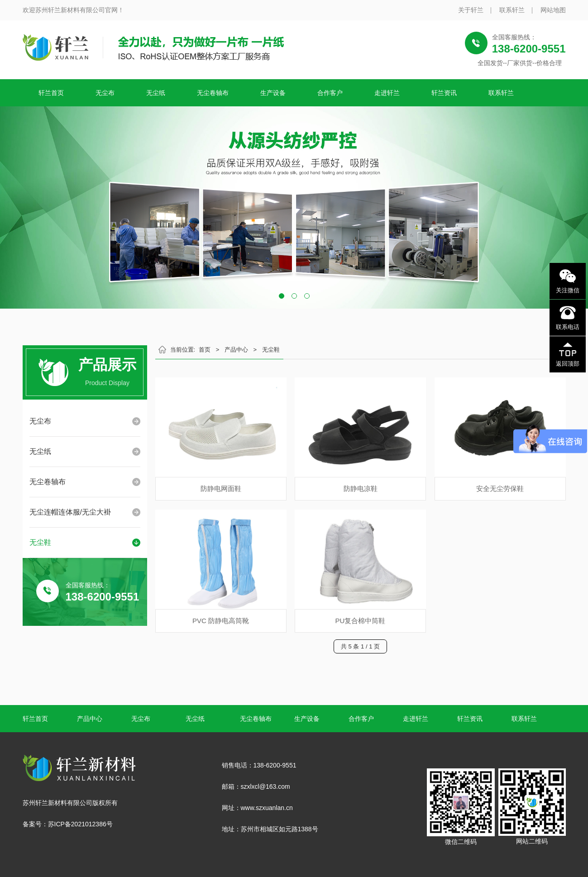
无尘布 (105, 93)
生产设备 (273, 93)
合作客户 (330, 93)
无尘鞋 (40, 542)
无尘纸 (156, 93)
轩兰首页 (51, 93)
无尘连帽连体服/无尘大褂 (70, 512)
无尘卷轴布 (213, 93)
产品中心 (236, 350)
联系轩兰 (512, 10)
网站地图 (553, 10)
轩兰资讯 (444, 93)
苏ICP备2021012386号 (80, 824)
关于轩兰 (471, 10)
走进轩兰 (387, 93)
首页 (205, 350)
